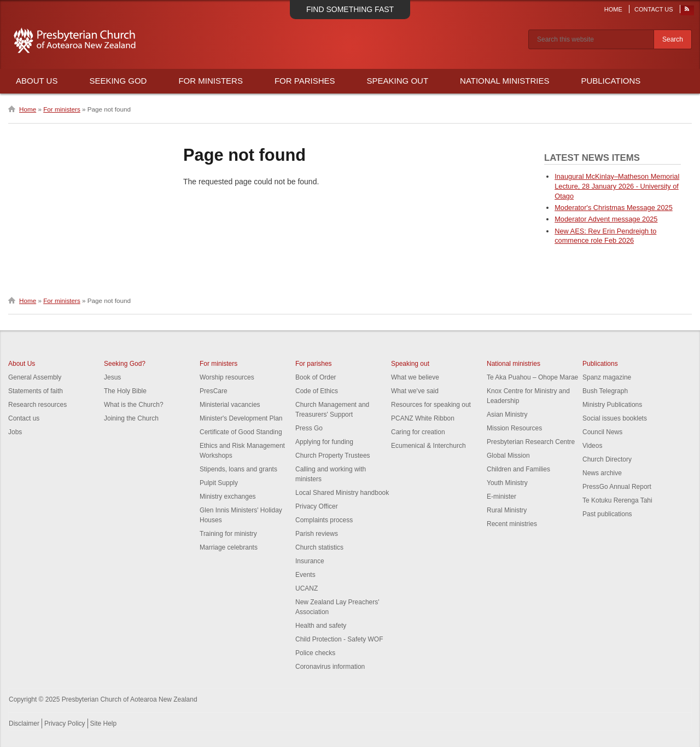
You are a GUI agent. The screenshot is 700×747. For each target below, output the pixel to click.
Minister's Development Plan (241, 418)
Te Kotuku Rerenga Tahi (617, 500)
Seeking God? (125, 364)
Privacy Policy (65, 723)
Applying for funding (324, 442)
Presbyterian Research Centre (531, 442)
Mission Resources (514, 428)
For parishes (314, 364)
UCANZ (307, 588)
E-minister (501, 497)
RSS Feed (687, 11)
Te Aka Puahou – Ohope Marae (532, 377)
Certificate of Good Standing (241, 432)
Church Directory (607, 459)
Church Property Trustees (333, 456)
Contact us (24, 418)
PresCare (214, 391)
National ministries (514, 364)
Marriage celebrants (229, 547)
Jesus (112, 377)
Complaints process (324, 520)
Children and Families (518, 469)
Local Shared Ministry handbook (342, 493)
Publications (611, 81)
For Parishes (305, 81)
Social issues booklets (615, 418)
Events (305, 575)
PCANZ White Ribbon (423, 418)
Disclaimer (24, 723)
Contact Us (654, 9)
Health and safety (321, 626)
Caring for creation (418, 432)
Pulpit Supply (219, 483)
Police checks (315, 653)
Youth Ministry (507, 483)
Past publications (607, 514)
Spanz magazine (607, 377)
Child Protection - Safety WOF (339, 639)
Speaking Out (398, 81)
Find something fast (350, 9)
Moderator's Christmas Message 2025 (614, 208)
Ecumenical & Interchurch (428, 446)
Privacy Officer (317, 506)
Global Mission (508, 456)
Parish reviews (317, 534)
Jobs (15, 432)
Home (613, 9)
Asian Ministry (507, 415)
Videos (592, 446)
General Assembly (35, 377)
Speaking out (410, 364)
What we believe (415, 377)
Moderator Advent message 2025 (606, 219)
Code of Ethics (317, 391)
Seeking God (118, 81)
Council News (602, 432)
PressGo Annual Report (617, 487)
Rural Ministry (507, 510)
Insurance (310, 561)
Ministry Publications (612, 405)
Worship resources (227, 377)
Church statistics (319, 547)
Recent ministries (512, 524)
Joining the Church (131, 418)
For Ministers (211, 81)
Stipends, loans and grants (238, 469)
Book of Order (316, 377)
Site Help (104, 723)
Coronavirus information (330, 667)
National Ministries (504, 81)
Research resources (37, 405)
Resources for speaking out (431, 405)
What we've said (415, 391)
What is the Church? (134, 405)
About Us (37, 81)
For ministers (62, 109)
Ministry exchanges (228, 497)
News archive (602, 473)
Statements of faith (36, 391)
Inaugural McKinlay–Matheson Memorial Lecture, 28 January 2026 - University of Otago (617, 186)
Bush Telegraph (605, 391)
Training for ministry (228, 534)
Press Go (309, 428)
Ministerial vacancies (230, 405)
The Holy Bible (125, 391)
